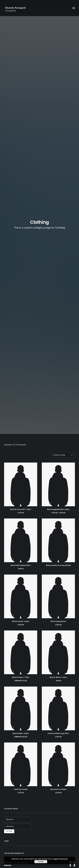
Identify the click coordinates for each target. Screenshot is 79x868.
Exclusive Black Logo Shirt (58, 345)
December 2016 (12, 647)
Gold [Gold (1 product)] (29, 541)
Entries (11, 693)
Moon (9, 664)
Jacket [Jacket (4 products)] (36, 541)
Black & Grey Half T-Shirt (21, 121)
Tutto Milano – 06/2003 (13, 622)
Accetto (41, 862)
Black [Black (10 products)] (7, 541)
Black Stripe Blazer (58, 233)
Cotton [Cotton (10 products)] (15, 541)
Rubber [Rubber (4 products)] (66, 541)
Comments (12, 697)
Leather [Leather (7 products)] (44, 541)
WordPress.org (12, 701)
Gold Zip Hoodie (21, 401)
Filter (9, 443)
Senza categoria (13, 672)
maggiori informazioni (60, 859)
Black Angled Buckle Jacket (58, 121)
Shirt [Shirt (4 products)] (7, 546)
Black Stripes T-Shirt (21, 289)
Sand (8, 668)
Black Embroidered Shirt (21, 177)
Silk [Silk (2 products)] (13, 546)
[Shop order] (63, 67)
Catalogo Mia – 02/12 (12, 630)
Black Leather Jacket (21, 233)
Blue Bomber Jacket (21, 345)
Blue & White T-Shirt (58, 289)
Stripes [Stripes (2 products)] (19, 546)
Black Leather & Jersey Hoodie (58, 177)
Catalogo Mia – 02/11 (12, 626)
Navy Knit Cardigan (58, 401)
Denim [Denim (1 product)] (23, 541)
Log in (9, 689)
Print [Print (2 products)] (59, 541)
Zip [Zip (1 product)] (26, 546)
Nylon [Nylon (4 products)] (52, 541)
